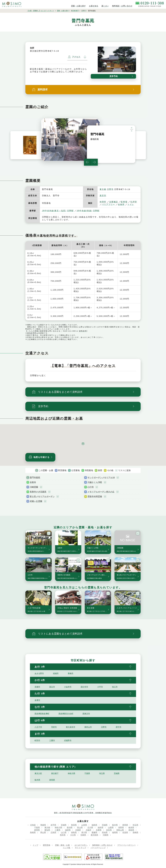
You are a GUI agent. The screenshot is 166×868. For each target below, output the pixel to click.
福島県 (94, 825)
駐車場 (124, 202)
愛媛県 (94, 832)
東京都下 (55, 773)
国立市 (52, 687)
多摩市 (37, 700)
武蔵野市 (68, 740)
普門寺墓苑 (35, 478)
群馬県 (52, 780)
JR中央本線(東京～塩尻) (54, 211)
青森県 (43, 825)
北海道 (33, 825)
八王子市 (38, 727)
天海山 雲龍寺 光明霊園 (67, 610)
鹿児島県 (94, 835)
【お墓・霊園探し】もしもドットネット (41, 11)
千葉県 (87, 773)
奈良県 (109, 830)
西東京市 (86, 714)
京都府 (78, 830)
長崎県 (135, 832)
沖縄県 (106, 835)
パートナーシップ (98, 848)
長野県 (121, 827)
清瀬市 (37, 687)
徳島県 (74, 832)
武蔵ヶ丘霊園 (36, 501)
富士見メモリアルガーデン (42, 497)
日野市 (84, 11)
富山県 (80, 827)
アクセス (74, 57)
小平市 (100, 687)
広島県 (53, 832)
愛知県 (47, 830)
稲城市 (56, 673)
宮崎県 (83, 835)
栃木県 (37, 780)
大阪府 (88, 830)
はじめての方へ (81, 845)
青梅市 (71, 673)
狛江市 (115, 687)
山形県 (84, 825)
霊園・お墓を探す (63, 11)
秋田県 (74, 825)
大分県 (73, 835)
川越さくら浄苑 (95, 482)
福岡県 (115, 832)
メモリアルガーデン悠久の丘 (101, 492)
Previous (87, 162)
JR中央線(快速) (84, 211)
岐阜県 (131, 827)
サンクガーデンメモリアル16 (101, 478)
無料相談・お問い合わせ (102, 845)
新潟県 (70, 827)
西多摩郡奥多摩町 (42, 714)
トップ (35, 845)
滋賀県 (68, 830)
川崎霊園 (34, 487)
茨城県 (117, 773)
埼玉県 (102, 773)
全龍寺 (33, 482)
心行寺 (91, 487)
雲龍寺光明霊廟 (95, 497)
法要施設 (114, 202)
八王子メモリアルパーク (127, 610)
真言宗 (103, 196)
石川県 (90, 827)
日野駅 (70, 211)
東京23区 (38, 773)
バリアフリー (108, 205)
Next (94, 162)
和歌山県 (120, 830)
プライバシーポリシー (126, 845)
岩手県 (53, 825)
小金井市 (68, 687)
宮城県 (64, 825)
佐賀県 (125, 832)
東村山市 (88, 727)
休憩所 (103, 202)
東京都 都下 (75, 11)
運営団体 (47, 845)
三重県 (58, 830)
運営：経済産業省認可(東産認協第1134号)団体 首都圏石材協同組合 (83, 813)
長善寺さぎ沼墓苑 (38, 492)
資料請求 (83, 331)
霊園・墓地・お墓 (62, 845)
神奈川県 (71, 773)
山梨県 (111, 827)
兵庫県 (99, 830)
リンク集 (67, 848)
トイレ (131, 205)
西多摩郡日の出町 (66, 714)
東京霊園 (99, 610)
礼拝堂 (134, 202)
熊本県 (63, 835)
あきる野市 (39, 673)
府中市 (119, 727)
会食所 (121, 205)
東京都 (103, 189)
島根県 (33, 832)
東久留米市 (71, 727)
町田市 (37, 740)
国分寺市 (84, 687)
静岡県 (37, 830)
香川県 (84, 832)
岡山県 (43, 832)
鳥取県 (131, 830)
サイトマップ (80, 848)
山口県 (64, 832)
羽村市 (54, 727)
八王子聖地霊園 (36, 610)
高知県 (105, 832)
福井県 (101, 827)
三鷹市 (52, 740)
